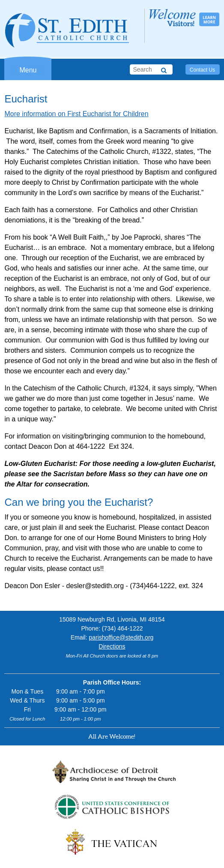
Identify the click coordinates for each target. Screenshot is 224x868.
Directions (112, 646)
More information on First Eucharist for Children (76, 114)
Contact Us (202, 70)
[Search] (164, 69)
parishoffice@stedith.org (121, 637)
